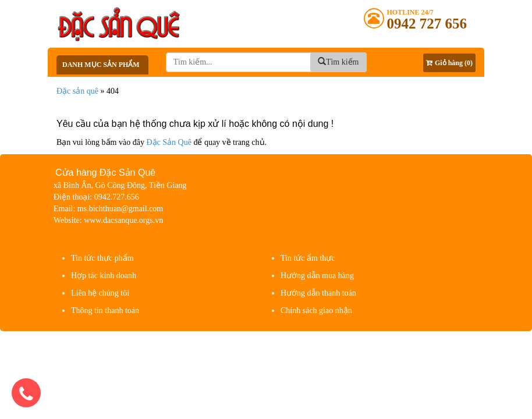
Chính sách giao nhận (316, 310)
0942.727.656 (117, 197)
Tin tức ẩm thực (308, 258)
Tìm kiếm (338, 62)
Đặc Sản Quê (169, 142)
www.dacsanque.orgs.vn (123, 220)
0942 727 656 (427, 24)
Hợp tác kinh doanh (104, 276)
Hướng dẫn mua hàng (317, 276)
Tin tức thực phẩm (102, 258)
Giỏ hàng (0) (449, 63)
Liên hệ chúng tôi (100, 293)
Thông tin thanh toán (105, 310)
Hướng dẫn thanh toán (318, 293)
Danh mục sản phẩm (101, 65)
